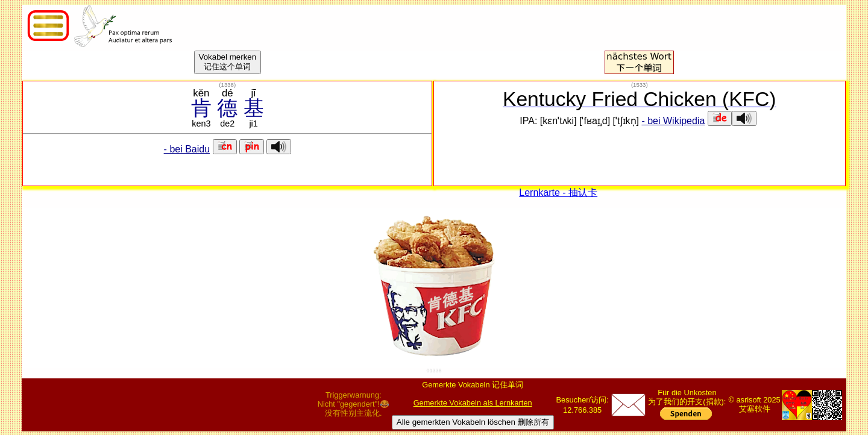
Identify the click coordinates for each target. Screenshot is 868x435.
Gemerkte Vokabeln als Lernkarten (473, 403)
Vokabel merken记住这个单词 (228, 62)
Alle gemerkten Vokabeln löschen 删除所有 (473, 422)
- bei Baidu (187, 149)
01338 (434, 371)
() (227, 85)
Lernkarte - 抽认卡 (558, 192)
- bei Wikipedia (673, 121)
